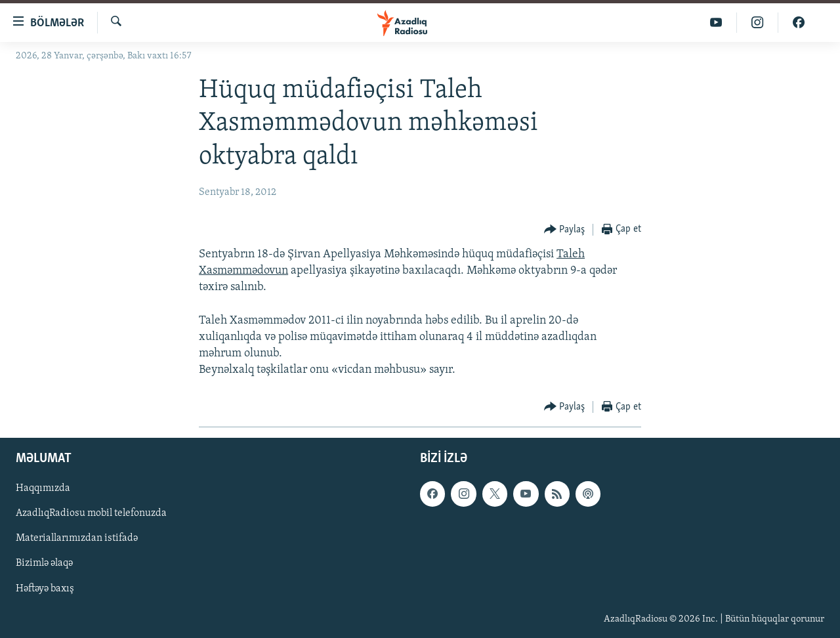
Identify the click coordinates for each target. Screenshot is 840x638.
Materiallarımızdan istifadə (77, 538)
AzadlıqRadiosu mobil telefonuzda (91, 513)
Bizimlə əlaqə (44, 563)
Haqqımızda (43, 488)
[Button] (565, 230)
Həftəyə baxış (45, 588)
